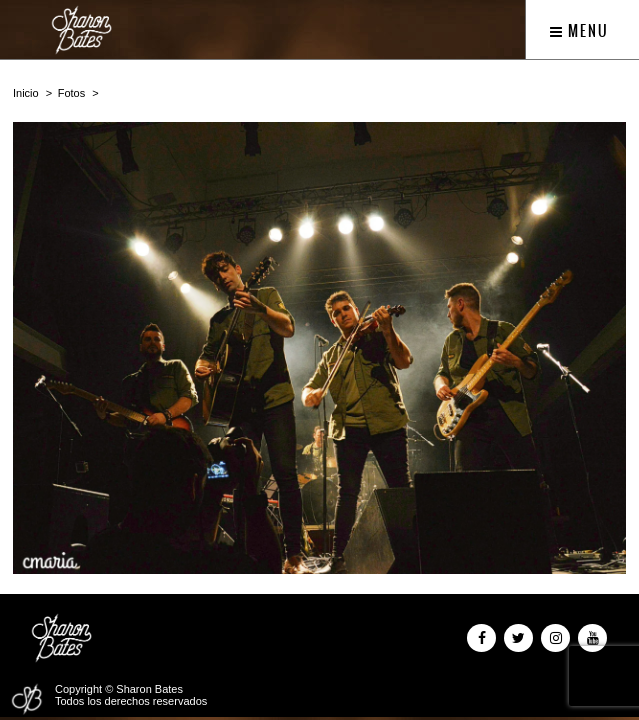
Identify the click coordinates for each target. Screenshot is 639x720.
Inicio (26, 93)
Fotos (72, 93)
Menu (579, 31)
